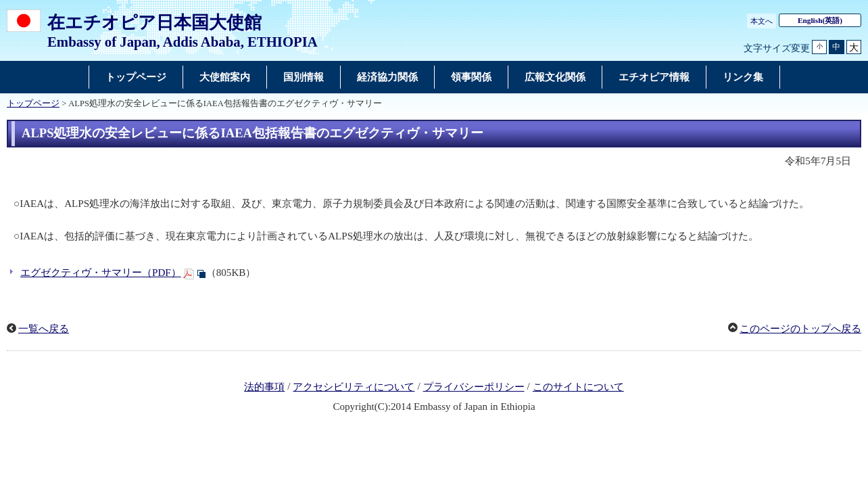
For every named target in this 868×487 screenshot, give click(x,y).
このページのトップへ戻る (800, 329)
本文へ (762, 21)
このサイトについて (578, 387)
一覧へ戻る (44, 329)
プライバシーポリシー (474, 387)
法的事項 (264, 387)
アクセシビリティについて (354, 387)
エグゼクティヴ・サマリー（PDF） (101, 273)
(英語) (820, 20)
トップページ (33, 103)
